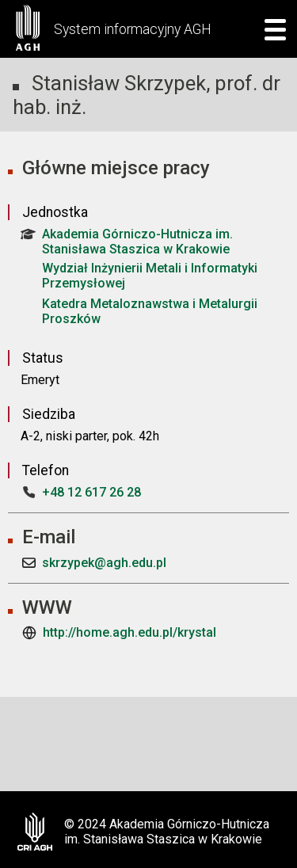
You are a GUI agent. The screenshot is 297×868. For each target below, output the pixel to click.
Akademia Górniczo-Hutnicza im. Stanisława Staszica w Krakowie (127, 242)
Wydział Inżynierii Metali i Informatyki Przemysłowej (150, 276)
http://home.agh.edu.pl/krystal (129, 632)
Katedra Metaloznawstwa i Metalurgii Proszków (150, 311)
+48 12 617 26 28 (91, 492)
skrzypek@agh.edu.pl (104, 563)
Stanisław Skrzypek (119, 83)
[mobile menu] (270, 29)
